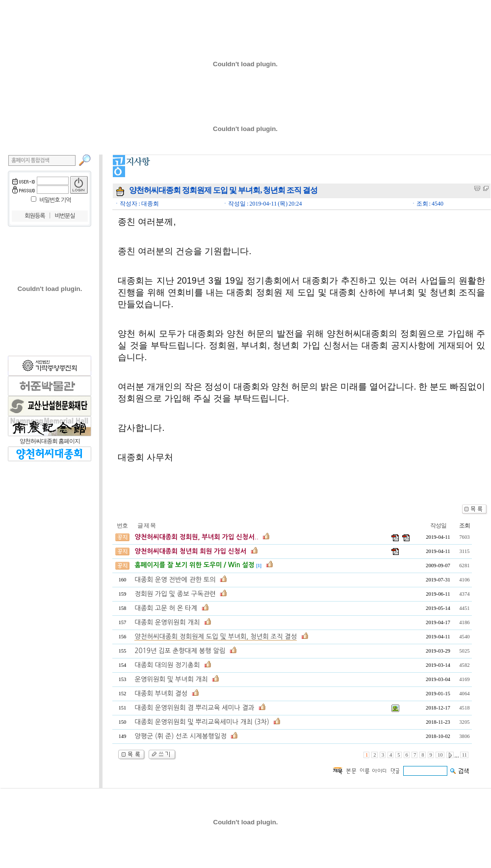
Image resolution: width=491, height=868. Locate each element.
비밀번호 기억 (55, 200)
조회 (465, 526)
